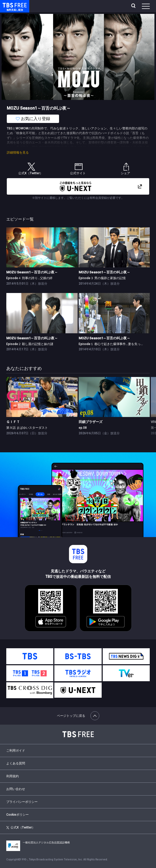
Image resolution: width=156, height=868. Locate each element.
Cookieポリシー (18, 815)
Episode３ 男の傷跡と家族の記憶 (102, 278)
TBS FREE (9, 5)
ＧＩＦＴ (13, 422)
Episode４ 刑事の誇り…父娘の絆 (29, 278)
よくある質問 (16, 763)
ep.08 (83, 428)
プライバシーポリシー (22, 802)
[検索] (134, 6)
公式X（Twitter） (21, 827)
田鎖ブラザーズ (91, 422)
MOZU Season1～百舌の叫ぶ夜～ (32, 272)
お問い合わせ (16, 789)
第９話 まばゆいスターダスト (27, 428)
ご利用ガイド (16, 751)
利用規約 (13, 776)
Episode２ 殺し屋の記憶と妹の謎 (30, 344)
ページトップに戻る (78, 716)
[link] (42, 247)
